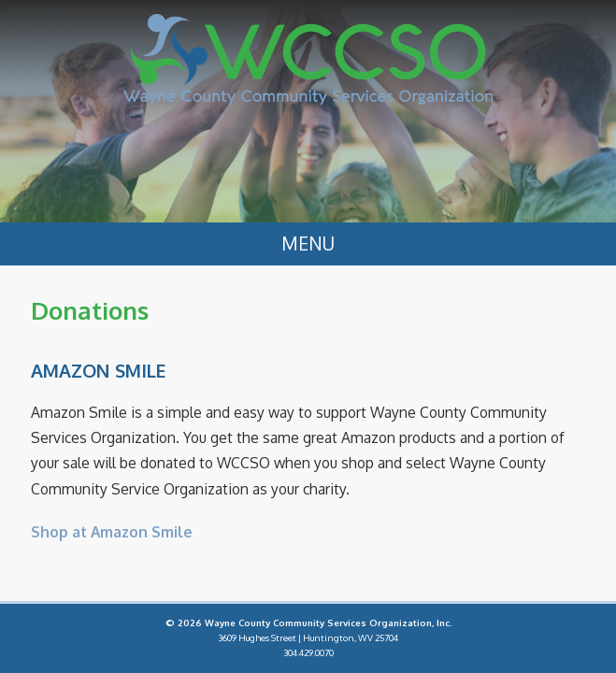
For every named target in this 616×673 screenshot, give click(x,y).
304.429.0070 (308, 652)
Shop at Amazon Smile (112, 532)
